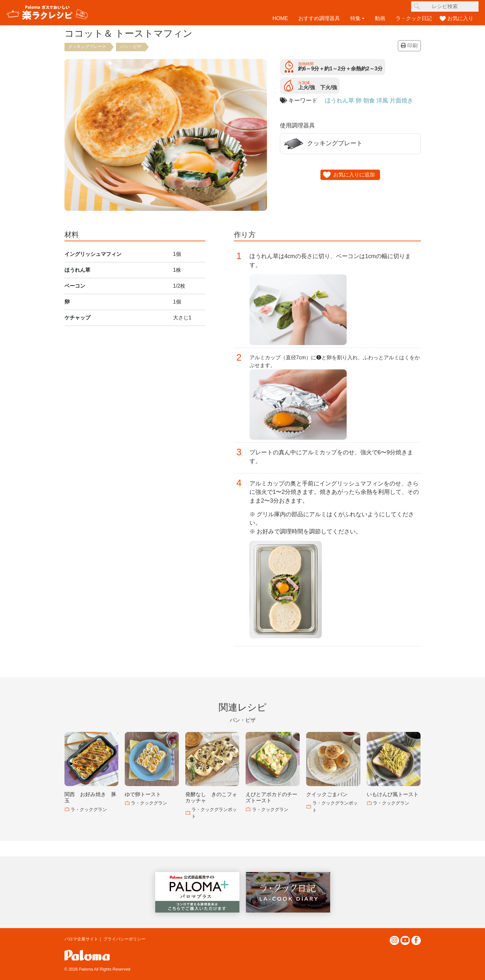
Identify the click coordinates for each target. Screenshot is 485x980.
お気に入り (460, 18)
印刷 (409, 46)
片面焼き (401, 101)
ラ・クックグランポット (214, 813)
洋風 (382, 101)
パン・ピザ (131, 47)
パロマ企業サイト (81, 939)
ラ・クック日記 (414, 18)
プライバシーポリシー (124, 939)
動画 (380, 18)
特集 (355, 18)
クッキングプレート (87, 47)
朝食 (369, 101)
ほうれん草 (340, 101)
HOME (280, 18)
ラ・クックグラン (89, 809)
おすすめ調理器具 (319, 18)
